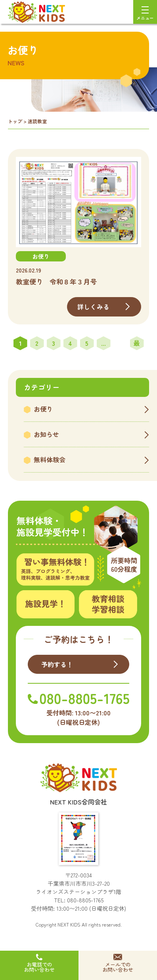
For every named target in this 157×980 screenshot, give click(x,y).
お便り (43, 409)
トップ (15, 121)
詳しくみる (93, 307)
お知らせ (46, 434)
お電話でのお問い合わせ (39, 967)
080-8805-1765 (85, 900)
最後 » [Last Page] (137, 344)
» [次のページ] (120, 343)
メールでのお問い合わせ (118, 967)
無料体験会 (50, 459)
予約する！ (57, 664)
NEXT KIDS (69, 924)
